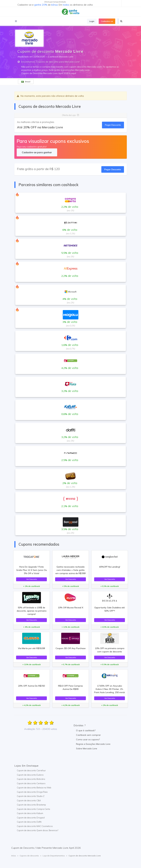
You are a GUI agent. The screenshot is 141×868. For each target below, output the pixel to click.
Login (92, 21)
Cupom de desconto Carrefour (31, 770)
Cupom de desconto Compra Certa (33, 809)
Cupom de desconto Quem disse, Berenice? (38, 830)
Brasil (26, 82)
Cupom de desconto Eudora (30, 775)
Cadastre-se (107, 21)
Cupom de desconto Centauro (31, 783)
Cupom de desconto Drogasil (31, 818)
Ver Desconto (32, 579)
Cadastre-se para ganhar (37, 152)
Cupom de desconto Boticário (31, 779)
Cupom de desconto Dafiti (29, 822)
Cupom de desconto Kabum (30, 813)
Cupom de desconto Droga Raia (32, 792)
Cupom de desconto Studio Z (31, 796)
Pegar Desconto (113, 125)
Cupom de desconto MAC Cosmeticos (35, 826)
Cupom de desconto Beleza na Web (34, 788)
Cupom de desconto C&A (29, 800)
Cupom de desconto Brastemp (31, 805)
